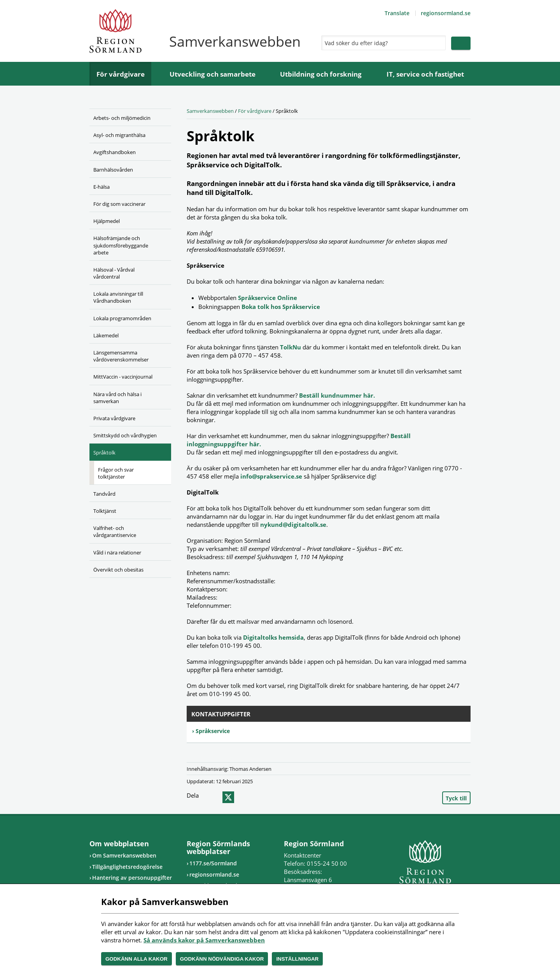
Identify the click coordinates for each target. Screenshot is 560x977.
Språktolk (104, 453)
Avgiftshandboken (115, 152)
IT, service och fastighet (425, 74)
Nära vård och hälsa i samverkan (117, 398)
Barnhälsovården (113, 170)
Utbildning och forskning (321, 74)
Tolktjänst (105, 511)
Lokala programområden (122, 318)
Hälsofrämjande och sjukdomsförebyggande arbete (121, 245)
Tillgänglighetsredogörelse (127, 867)
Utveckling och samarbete (213, 74)
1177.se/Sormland (213, 863)
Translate (397, 13)
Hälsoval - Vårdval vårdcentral (114, 273)
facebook (213, 797)
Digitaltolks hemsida (273, 637)
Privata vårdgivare (114, 418)
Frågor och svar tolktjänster (116, 473)
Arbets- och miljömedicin (122, 118)
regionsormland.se (446, 13)
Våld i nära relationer (117, 553)
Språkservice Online (268, 298)
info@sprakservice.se (271, 476)
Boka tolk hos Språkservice (281, 307)
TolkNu (290, 347)
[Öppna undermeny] (159, 134)
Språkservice (213, 731)
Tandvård (104, 494)
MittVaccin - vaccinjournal (123, 377)
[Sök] (381, 43)
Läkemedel (106, 335)
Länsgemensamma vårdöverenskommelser (121, 356)
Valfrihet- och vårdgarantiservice (115, 531)
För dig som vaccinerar (119, 204)
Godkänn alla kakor (136, 959)
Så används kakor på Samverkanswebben (204, 940)
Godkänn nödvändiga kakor (222, 959)
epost (242, 797)
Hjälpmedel (107, 221)
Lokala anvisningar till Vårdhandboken (118, 297)
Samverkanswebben (210, 111)
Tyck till (456, 798)
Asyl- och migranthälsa (119, 135)
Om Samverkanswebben (124, 855)
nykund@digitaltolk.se (293, 524)
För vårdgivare (121, 74)
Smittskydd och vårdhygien (125, 435)
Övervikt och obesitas (118, 570)
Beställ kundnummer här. (337, 395)
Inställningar (297, 959)
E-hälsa (101, 187)
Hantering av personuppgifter (132, 878)
